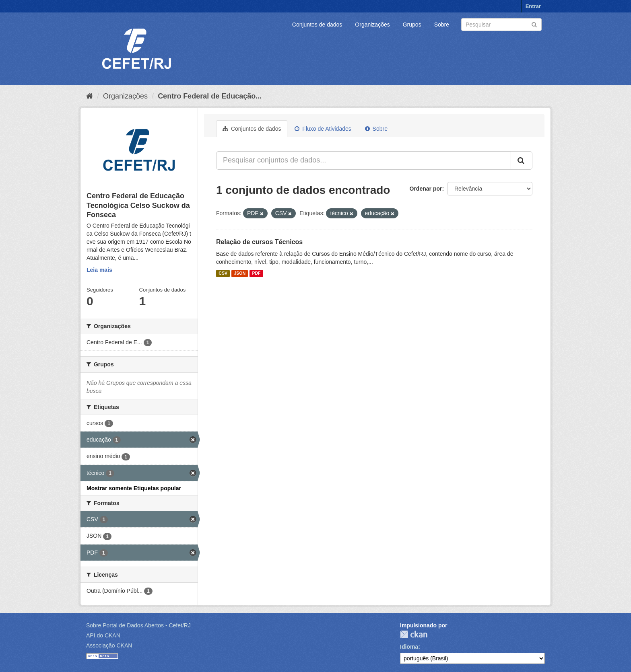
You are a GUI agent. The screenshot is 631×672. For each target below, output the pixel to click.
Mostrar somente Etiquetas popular (134, 488)
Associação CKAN (109, 645)
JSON (240, 273)
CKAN (414, 634)
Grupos (412, 25)
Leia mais (99, 270)
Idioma (409, 647)
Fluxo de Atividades (323, 129)
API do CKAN (103, 635)
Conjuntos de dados (317, 25)
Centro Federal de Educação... (210, 96)
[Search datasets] (501, 25)
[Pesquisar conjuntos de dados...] (364, 160)
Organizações (372, 25)
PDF (256, 273)
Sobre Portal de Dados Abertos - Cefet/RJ (138, 625)
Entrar (533, 6)
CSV (223, 273)
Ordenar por (426, 189)
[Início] (90, 96)
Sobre (442, 25)
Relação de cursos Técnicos (259, 242)
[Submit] (534, 24)
